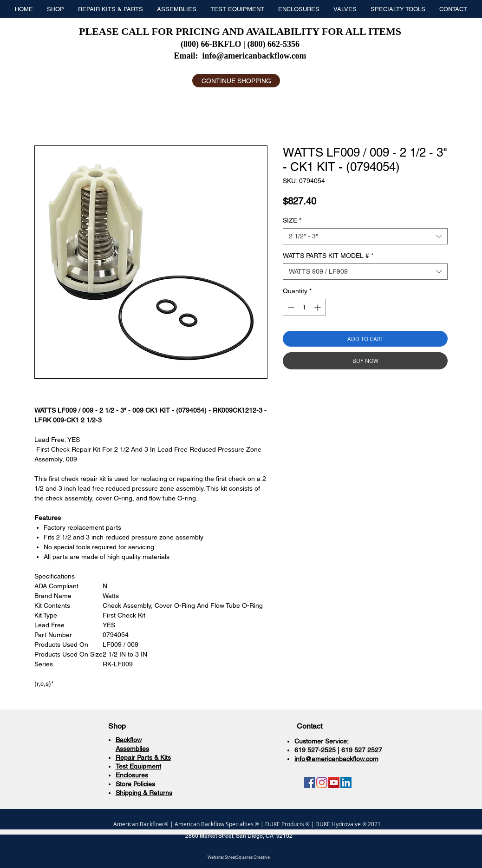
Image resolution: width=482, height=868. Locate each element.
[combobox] (365, 236)
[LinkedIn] (346, 783)
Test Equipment (138, 766)
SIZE (292, 220)
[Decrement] (290, 307)
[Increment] (318, 307)
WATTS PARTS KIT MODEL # (328, 256)
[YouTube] (334, 783)
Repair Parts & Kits (143, 757)
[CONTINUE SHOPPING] (236, 81)
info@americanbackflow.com (254, 56)
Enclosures (132, 775)
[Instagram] (322, 783)
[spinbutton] (304, 307)
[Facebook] (310, 783)
